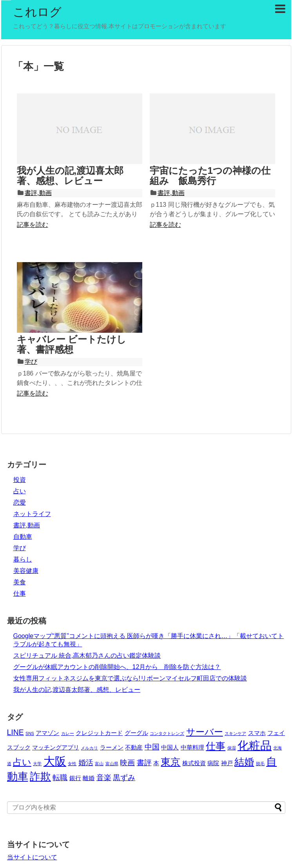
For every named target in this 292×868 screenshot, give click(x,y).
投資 (20, 480)
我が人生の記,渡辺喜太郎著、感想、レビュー (70, 176)
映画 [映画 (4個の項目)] (127, 762)
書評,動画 (38, 193)
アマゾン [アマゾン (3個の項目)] (47, 733)
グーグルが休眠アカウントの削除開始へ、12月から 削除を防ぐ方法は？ (117, 667)
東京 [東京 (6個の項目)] (170, 762)
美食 (20, 582)
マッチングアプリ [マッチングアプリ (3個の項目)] (56, 747)
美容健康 (26, 571)
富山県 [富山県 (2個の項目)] (112, 764)
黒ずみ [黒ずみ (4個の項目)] (124, 777)
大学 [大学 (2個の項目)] (37, 764)
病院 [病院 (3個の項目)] (213, 763)
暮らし (23, 559)
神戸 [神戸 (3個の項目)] (227, 763)
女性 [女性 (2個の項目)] (72, 764)
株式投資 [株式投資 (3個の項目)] (194, 763)
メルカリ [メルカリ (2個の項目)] (89, 748)
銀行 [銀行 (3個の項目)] (75, 778)
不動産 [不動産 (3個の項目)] (134, 747)
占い (20, 491)
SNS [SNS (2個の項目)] (30, 733)
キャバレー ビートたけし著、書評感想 (72, 344)
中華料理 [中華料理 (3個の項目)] (192, 747)
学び (31, 362)
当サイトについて (32, 857)
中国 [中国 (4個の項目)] (152, 747)
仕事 (20, 594)
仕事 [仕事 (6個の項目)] (216, 746)
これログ (37, 12)
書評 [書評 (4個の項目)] (144, 762)
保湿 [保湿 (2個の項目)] (232, 748)
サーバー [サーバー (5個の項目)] (205, 732)
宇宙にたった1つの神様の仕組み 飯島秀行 (210, 176)
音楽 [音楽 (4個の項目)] (104, 777)
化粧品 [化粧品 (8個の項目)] (255, 745)
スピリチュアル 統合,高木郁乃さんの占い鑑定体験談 (87, 656)
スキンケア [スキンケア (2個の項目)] (235, 733)
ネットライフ (32, 514)
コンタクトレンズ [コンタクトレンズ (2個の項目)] (167, 733)
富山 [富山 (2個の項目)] (99, 764)
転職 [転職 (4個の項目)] (60, 777)
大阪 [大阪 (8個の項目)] (55, 761)
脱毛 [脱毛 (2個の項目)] (260, 764)
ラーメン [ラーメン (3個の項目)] (112, 747)
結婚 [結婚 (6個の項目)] (244, 762)
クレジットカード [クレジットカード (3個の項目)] (99, 733)
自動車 (23, 537)
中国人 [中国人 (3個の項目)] (170, 747)
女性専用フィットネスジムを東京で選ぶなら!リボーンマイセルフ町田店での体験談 (130, 678)
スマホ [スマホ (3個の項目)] (257, 733)
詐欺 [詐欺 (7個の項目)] (40, 776)
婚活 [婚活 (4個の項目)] (86, 762)
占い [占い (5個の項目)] (22, 762)
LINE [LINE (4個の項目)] (15, 732)
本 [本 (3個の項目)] (156, 763)
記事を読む (33, 225)
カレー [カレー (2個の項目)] (68, 733)
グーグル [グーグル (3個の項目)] (136, 733)
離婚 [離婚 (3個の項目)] (89, 778)
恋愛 (20, 502)
